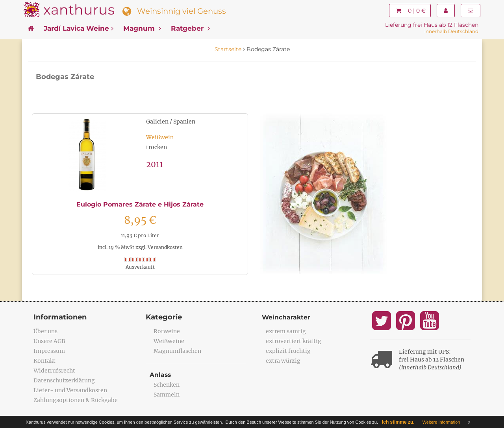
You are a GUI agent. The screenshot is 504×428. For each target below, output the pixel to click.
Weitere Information (441, 422)
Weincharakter (286, 317)
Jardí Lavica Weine (79, 28)
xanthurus (79, 10)
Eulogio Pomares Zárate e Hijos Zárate (140, 204)
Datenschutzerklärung (64, 380)
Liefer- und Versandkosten (70, 390)
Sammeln (167, 395)
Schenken (167, 385)
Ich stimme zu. (398, 422)
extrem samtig (286, 331)
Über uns (45, 331)
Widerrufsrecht (54, 371)
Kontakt (44, 361)
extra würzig (283, 361)
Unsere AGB (49, 341)
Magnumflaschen (177, 351)
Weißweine (169, 341)
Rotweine (167, 331)
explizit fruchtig (288, 351)
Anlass (161, 375)
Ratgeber (190, 28)
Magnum (142, 28)
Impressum (49, 351)
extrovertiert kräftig (294, 341)
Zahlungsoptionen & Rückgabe (76, 400)
